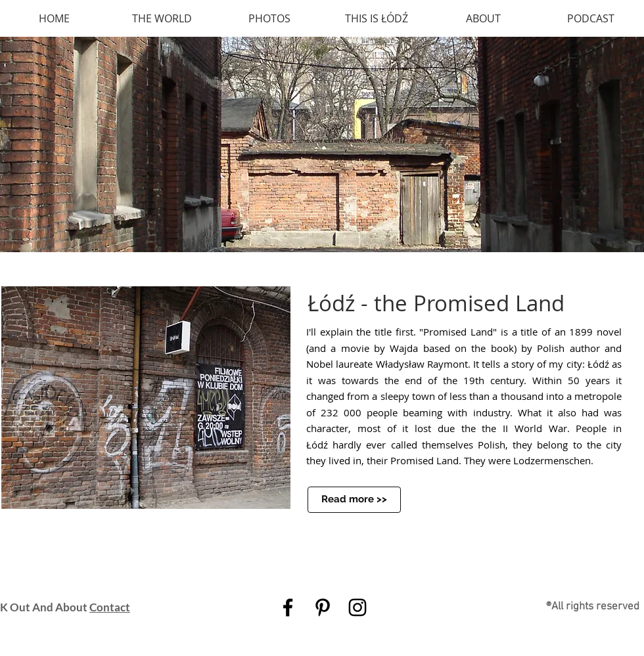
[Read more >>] (354, 500)
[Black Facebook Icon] (288, 607)
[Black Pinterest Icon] (323, 607)
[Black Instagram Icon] (357, 607)
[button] (322, 144)
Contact (110, 607)
